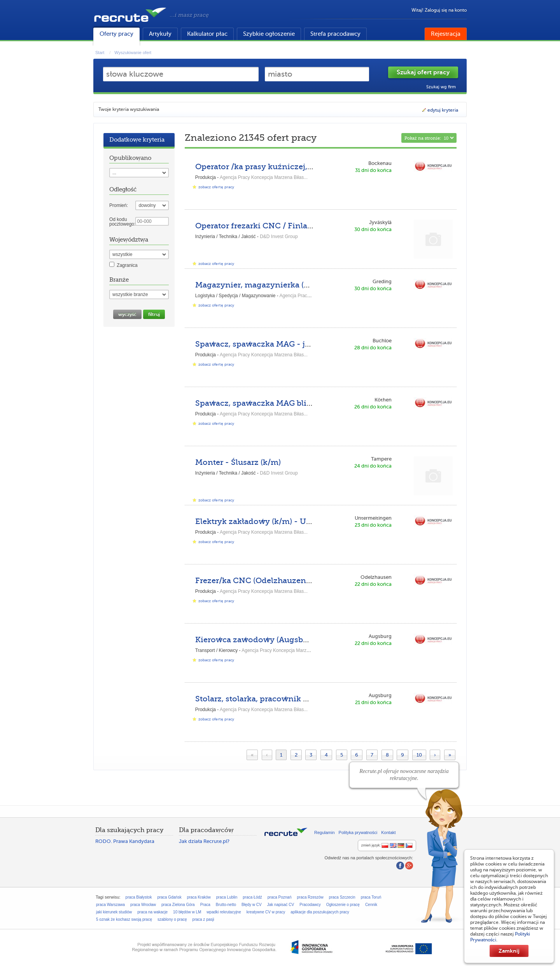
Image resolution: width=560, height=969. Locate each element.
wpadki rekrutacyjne (224, 912)
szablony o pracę (172, 919)
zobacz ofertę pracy (216, 187)
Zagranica (127, 265)
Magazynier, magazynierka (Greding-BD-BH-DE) (290, 285)
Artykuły (160, 34)
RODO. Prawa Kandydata (125, 841)
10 (419, 755)
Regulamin (325, 832)
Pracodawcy (310, 905)
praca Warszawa (110, 905)
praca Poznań (280, 897)
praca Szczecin (342, 897)
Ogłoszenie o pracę (343, 905)
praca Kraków (199, 897)
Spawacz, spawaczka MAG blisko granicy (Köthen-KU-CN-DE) (314, 403)
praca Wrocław (143, 905)
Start (100, 53)
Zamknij (509, 951)
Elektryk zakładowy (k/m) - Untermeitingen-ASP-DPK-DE (306, 521)
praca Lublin (227, 897)
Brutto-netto (226, 905)
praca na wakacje (152, 912)
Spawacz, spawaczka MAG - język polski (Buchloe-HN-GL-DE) (314, 344)
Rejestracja (446, 34)
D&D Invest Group (279, 237)
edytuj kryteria (440, 110)
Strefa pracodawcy (335, 34)
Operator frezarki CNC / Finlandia (260, 226)
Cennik (371, 905)
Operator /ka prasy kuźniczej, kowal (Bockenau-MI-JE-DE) (308, 167)
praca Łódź (252, 897)
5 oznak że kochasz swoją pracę (124, 919)
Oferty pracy (116, 34)
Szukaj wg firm (441, 87)
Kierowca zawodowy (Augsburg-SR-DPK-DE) (282, 640)
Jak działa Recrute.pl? (204, 841)
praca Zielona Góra (178, 905)
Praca (205, 905)
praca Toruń (371, 897)
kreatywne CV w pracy (266, 912)
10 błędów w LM (187, 912)
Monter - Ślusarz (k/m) (238, 462)
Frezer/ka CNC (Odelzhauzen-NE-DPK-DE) (277, 581)
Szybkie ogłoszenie (269, 34)
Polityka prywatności (358, 832)
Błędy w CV (252, 905)
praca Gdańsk (169, 897)
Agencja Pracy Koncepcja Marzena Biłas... (264, 177)
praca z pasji (203, 919)
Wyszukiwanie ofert (133, 53)
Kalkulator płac (207, 34)
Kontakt (388, 832)
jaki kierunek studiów (114, 912)
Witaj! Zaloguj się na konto (439, 10)
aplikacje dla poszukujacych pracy (320, 912)
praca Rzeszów (310, 897)
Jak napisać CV (281, 905)
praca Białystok (139, 897)
